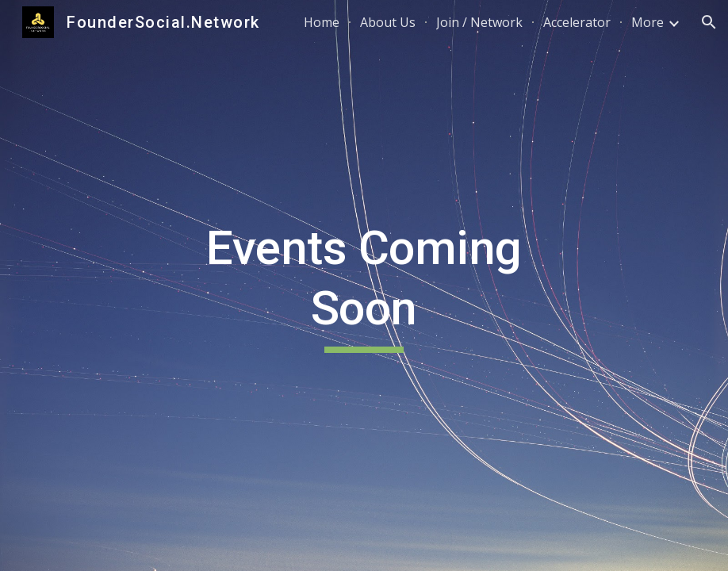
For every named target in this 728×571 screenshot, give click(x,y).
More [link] (648, 22)
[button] (709, 22)
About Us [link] (388, 22)
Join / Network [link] (479, 22)
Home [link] (322, 22)
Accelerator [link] (577, 22)
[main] (364, 285)
